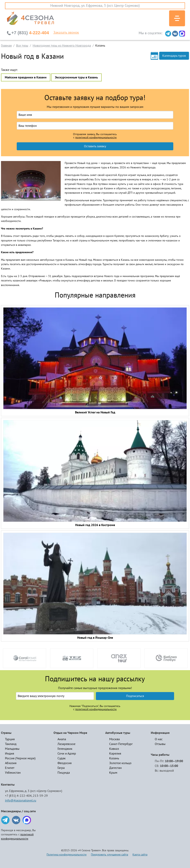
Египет (10, 768)
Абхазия (11, 763)
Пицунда (64, 773)
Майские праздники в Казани (26, 77)
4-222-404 (30, 33)
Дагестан (115, 768)
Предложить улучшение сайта (110, 855)
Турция (10, 739)
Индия (10, 754)
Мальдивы (12, 749)
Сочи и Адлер (67, 754)
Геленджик (65, 749)
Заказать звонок (66, 33)
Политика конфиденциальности (67, 855)
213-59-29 (40, 796)
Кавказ (114, 749)
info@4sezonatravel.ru (21, 801)
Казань (114, 758)
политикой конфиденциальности (96, 138)
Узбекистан (13, 773)
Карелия (115, 754)
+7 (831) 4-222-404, (19, 796)
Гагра (61, 768)
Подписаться (135, 696)
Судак (62, 758)
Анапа (62, 739)
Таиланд (11, 744)
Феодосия (65, 763)
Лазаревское (66, 744)
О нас (159, 739)
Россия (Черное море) (20, 758)
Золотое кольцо (120, 763)
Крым (113, 773)
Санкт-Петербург (121, 744)
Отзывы (160, 744)
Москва (114, 739)
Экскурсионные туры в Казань (76, 77)
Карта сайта (140, 855)
